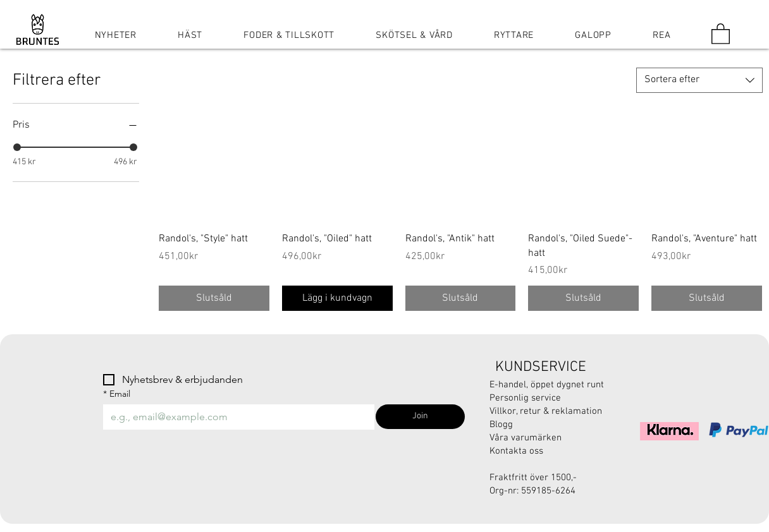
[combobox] (699, 80)
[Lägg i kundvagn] (337, 298)
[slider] (17, 147)
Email (117, 394)
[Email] (235, 417)
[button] (721, 33)
